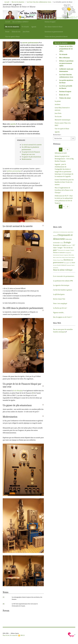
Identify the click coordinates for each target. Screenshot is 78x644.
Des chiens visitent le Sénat (54, 27)
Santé (73, 263)
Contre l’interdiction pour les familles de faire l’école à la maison (64, 182)
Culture (62, 243)
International (56, 255)
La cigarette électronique (61, 285)
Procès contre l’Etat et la (63, 124)
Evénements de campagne (64, 250)
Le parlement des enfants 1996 (63, 281)
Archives (58, 104)
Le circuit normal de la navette (32, 145)
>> (73, 138)
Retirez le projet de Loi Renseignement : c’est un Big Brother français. (64, 159)
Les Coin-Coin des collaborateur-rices (39, 2)
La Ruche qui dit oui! (60, 308)
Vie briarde (25, 27)
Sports (73, 265)
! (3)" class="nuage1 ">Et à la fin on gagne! (64, 248)
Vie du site (58, 117)
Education (69, 245)
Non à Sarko (62, 257)
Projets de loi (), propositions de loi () (66, 49)
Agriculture (71, 232)
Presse (7, 32)
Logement (66, 255)
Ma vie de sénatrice (12, 27)
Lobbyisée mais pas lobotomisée (66, 70)
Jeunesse (62, 255)
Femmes (72, 250)
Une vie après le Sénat (12, 37)
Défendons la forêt (61, 153)
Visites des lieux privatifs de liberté (56, 37)
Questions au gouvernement (54, 32)
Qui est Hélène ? (21, 22)
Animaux (55, 235)
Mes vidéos (71, 255)
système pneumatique (14, 171)
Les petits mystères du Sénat (66, 81)
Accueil (8, 22)
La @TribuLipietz (59, 294)
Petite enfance (72, 257)
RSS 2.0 (21, 635)
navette (13, 124)
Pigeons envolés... (59, 313)
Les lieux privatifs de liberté (66, 87)
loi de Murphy (18, 391)
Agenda (34, 27)
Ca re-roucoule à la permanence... (64, 276)
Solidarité (64, 265)
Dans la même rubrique (63, 270)
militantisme (56, 232)
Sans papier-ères (68, 263)
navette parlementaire (30, 43)
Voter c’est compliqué (60, 303)
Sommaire (69, 265)
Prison (62, 260)
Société (59, 265)
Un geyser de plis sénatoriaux (31, 157)
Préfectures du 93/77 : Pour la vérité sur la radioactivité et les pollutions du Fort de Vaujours (64, 199)
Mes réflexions (64, 58)
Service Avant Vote (59, 299)
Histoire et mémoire (59, 253)
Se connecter (14, 635)
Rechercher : (57, 135)
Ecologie (67, 242)
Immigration (68, 253)
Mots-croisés (56, 257)
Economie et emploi (60, 245)
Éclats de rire (16, 32)
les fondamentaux (63, 232)
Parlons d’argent (50, 22)
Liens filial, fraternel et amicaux (62, 109)
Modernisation (27, 159)
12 (67, 150)
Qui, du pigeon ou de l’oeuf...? (63, 317)
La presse (58, 101)
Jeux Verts (26, 32)
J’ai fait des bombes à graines (63, 290)
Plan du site (6, 635)
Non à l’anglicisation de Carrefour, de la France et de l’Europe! (64, 190)
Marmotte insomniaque (63, 120)
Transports (56, 268)
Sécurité (55, 265)
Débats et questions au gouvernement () (66, 63)
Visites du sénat (65, 98)
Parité (67, 257)
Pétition (55, 260)
